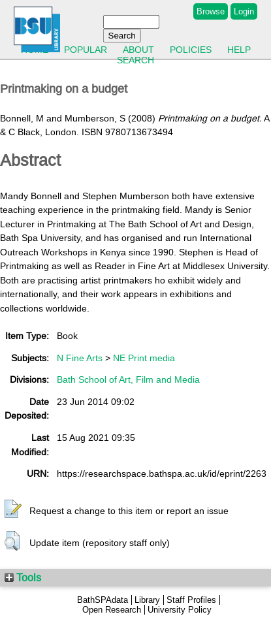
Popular (86, 50)
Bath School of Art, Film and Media (128, 379)
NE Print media (144, 358)
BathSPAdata (103, 600)
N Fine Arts (80, 358)
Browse (211, 11)
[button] (13, 509)
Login (244, 11)
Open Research (112, 610)
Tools (23, 577)
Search (135, 60)
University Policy (180, 610)
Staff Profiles (191, 600)
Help (239, 50)
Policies (191, 50)
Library (147, 600)
